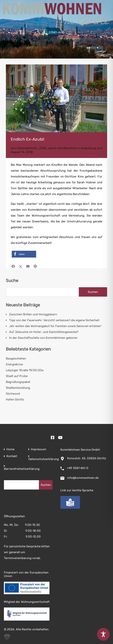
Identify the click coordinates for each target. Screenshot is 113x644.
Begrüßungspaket (18, 382)
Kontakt (12, 456)
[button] (24, 254)
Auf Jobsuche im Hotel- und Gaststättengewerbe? (44, 332)
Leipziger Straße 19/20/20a (25, 370)
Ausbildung (89, 148)
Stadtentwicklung (18, 388)
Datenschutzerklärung (44, 459)
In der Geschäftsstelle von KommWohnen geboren (43, 338)
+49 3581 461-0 (78, 468)
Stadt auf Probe (17, 376)
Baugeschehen (16, 359)
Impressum (39, 449)
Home (10, 449)
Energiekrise (14, 364)
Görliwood (13, 394)
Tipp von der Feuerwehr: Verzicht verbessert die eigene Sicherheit (54, 320)
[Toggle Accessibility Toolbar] (103, 634)
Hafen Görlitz (15, 400)
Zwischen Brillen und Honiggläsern (33, 314)
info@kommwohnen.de (83, 478)
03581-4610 (56, 33)
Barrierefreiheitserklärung (22, 469)
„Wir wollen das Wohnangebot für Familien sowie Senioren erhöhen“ (56, 326)
